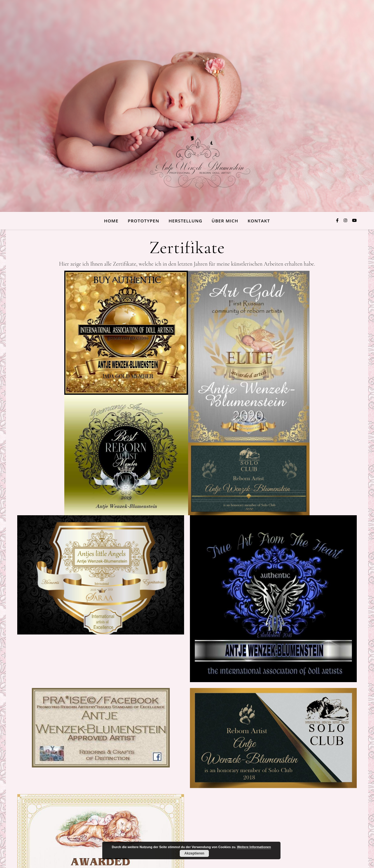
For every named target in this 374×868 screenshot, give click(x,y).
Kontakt (259, 221)
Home (111, 221)
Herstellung (185, 221)
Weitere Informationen (254, 847)
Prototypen (143, 221)
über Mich (225, 221)
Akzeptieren (194, 853)
